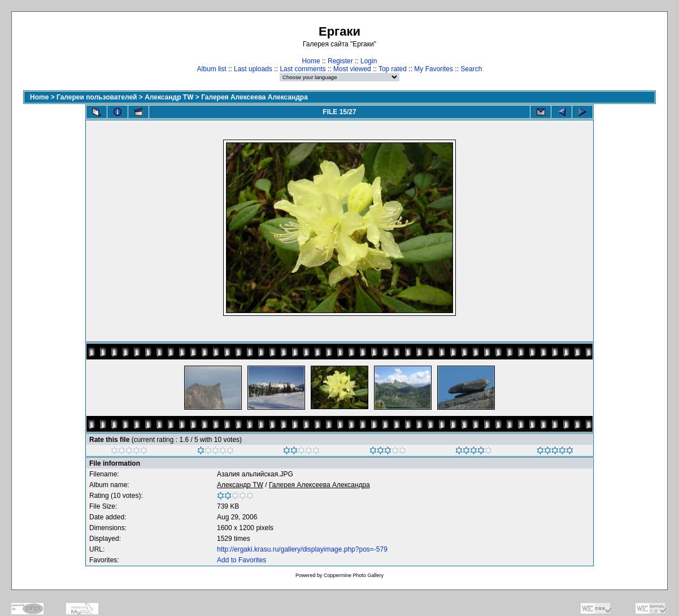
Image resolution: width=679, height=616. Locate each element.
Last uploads (253, 69)
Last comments (302, 69)
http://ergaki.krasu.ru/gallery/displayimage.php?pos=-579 (302, 549)
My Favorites (434, 69)
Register (340, 61)
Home (311, 61)
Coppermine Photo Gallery (354, 575)
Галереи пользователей (97, 97)
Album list (212, 69)
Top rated (393, 69)
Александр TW (169, 97)
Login (369, 61)
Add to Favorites (241, 560)
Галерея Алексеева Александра (254, 97)
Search (471, 69)
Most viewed (352, 69)
